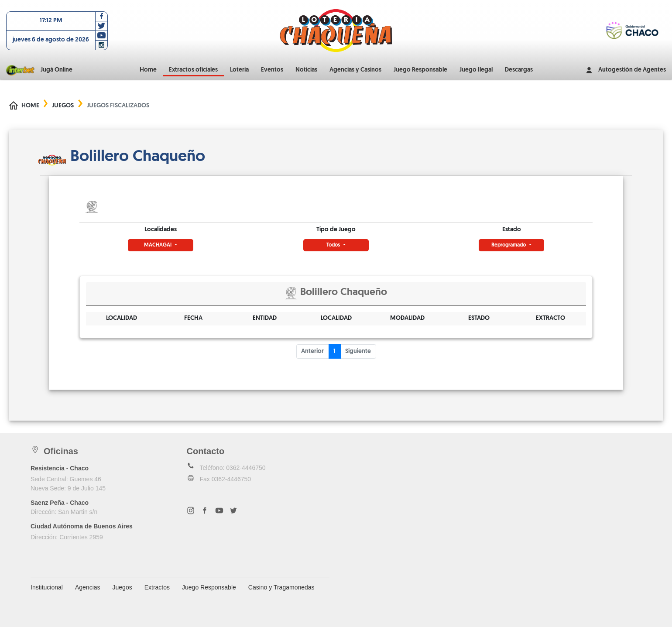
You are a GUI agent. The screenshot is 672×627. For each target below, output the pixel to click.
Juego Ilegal (476, 70)
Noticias (306, 70)
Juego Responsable (420, 70)
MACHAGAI (158, 245)
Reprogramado (509, 245)
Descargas (519, 70)
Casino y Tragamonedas (281, 587)
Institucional (47, 587)
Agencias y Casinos (355, 70)
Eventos (272, 70)
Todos (334, 245)
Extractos (157, 587)
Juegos (63, 106)
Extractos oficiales (193, 70)
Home (148, 70)
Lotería (239, 70)
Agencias (88, 587)
